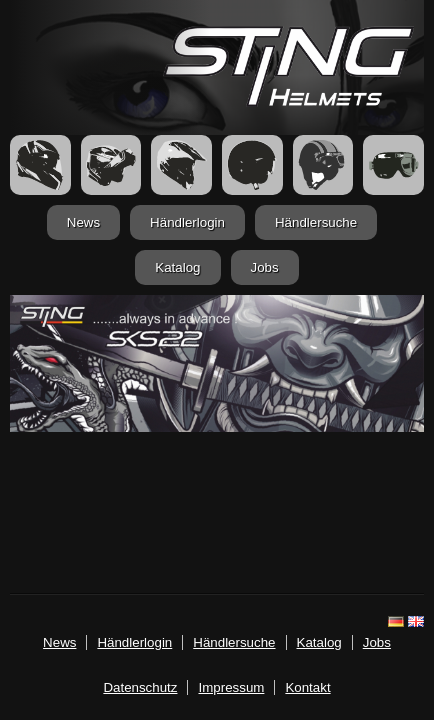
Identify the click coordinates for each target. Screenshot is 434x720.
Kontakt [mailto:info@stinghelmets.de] (307, 687)
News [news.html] (83, 222)
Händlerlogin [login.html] (187, 222)
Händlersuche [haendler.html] (316, 222)
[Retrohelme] (323, 165)
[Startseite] (288, 101)
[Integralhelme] (40, 165)
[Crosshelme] (181, 165)
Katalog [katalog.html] (177, 267)
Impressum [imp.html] (231, 687)
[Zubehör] (393, 165)
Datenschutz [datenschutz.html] (140, 687)
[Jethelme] (252, 165)
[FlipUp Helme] (111, 165)
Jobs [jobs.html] (265, 267)
